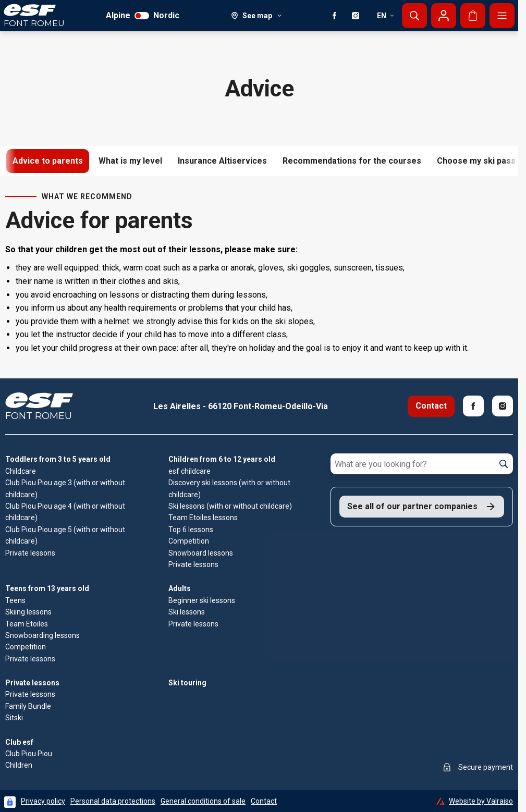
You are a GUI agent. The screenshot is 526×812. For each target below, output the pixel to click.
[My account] (444, 16)
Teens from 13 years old (47, 588)
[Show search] (414, 16)
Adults (180, 588)
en (386, 16)
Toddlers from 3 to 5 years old (58, 459)
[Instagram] (356, 16)
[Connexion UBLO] (10, 802)
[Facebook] (335, 16)
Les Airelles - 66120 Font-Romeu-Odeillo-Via (241, 406)
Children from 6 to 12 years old (222, 459)
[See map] (257, 16)
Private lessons (32, 683)
